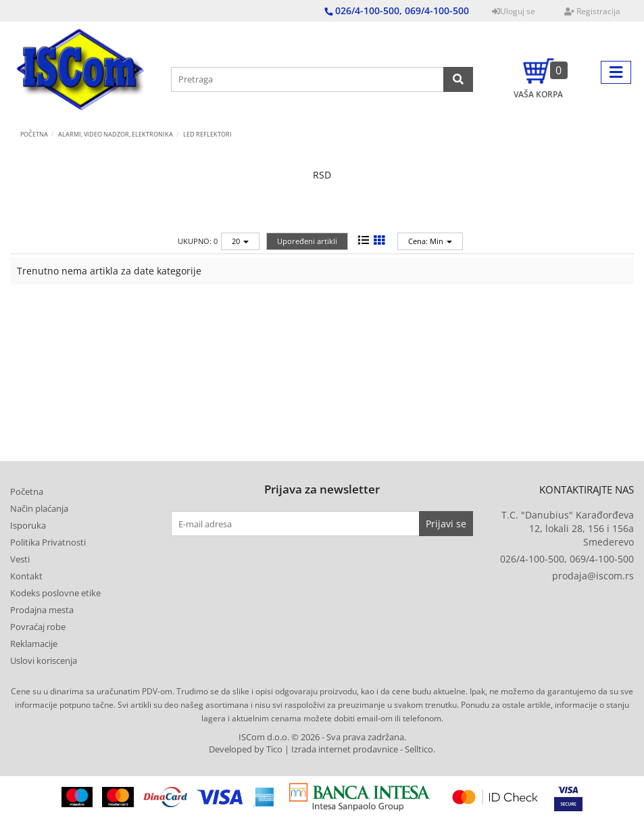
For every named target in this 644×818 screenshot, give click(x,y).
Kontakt (26, 576)
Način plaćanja (39, 508)
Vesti (20, 559)
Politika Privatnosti (48, 542)
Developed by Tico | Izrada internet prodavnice (303, 749)
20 (240, 241)
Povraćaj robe (38, 627)
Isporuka (28, 525)
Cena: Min (430, 241)
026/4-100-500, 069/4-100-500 (567, 559)
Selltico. (420, 749)
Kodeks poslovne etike (55, 593)
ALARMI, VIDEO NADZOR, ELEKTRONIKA (116, 134)
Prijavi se (446, 524)
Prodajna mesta (42, 610)
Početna (34, 134)
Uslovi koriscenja (44, 660)
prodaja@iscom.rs (593, 576)
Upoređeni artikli (307, 241)
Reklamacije (34, 644)
